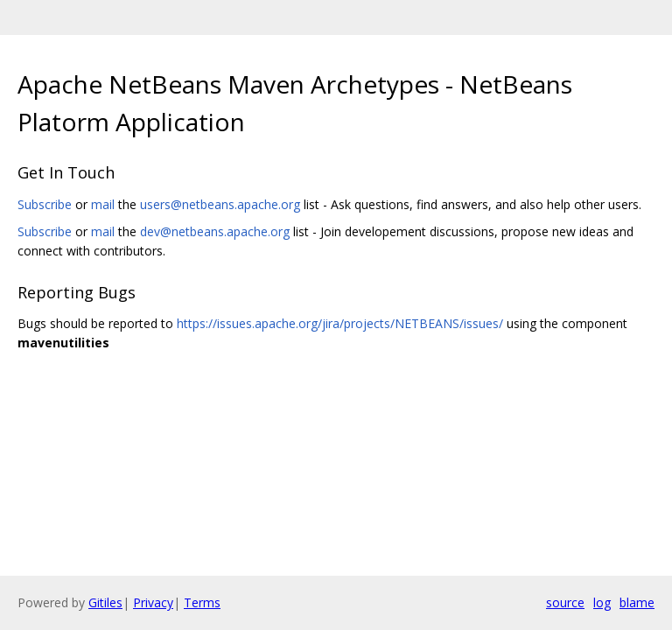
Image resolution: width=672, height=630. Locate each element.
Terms (202, 602)
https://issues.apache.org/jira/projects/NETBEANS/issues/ (340, 323)
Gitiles (105, 602)
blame (637, 602)
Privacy (153, 602)
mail (103, 204)
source (565, 602)
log (602, 602)
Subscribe (45, 204)
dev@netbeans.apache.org (215, 231)
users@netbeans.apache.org (220, 204)
